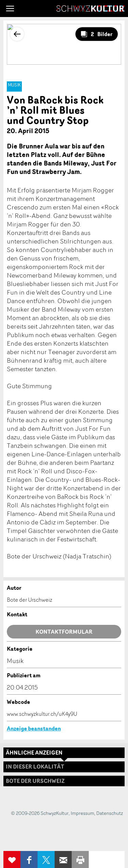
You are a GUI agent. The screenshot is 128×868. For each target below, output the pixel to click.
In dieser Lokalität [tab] (35, 767)
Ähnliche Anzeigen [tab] (34, 753)
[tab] (64, 781)
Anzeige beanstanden (34, 728)
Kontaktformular (64, 632)
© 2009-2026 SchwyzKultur (40, 813)
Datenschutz (110, 813)
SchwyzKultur (90, 9)
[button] (10, 9)
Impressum (82, 813)
